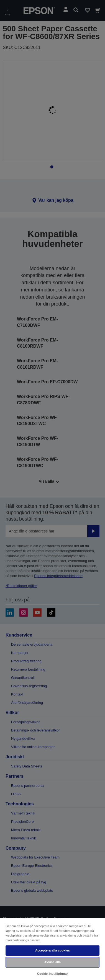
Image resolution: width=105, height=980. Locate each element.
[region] (53, 949)
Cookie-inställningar (53, 974)
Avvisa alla (53, 962)
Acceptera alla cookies (53, 950)
